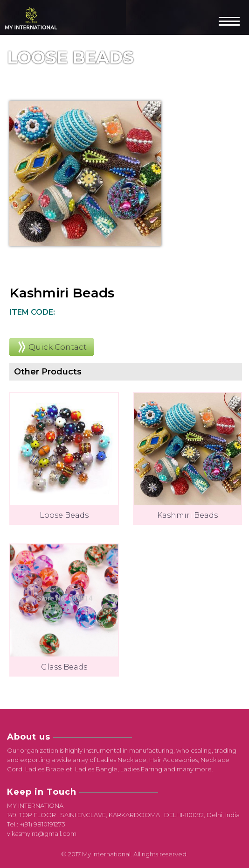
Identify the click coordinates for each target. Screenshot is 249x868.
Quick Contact (58, 347)
